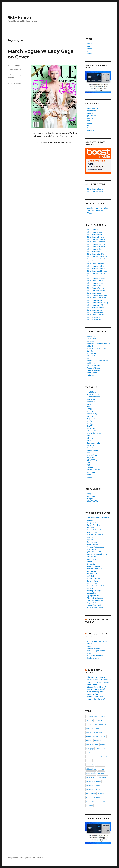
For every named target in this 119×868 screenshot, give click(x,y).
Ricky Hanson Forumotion (97, 252)
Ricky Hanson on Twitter (97, 274)
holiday (89, 741)
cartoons (89, 720)
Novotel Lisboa (93, 564)
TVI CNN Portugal (94, 470)
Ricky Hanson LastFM (95, 254)
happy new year (92, 737)
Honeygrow (92, 353)
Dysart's (90, 540)
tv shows (91, 130)
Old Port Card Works (95, 569)
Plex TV (90, 438)
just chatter (92, 116)
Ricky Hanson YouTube (96, 315)
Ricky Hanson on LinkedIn (97, 269)
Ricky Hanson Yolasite (96, 312)
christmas (99, 720)
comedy (89, 724)
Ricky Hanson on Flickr (96, 266)
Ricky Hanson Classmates (97, 242)
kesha (103, 745)
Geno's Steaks (93, 545)
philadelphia (91, 769)
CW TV (90, 409)
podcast (90, 123)
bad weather (105, 716)
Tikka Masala (92, 373)
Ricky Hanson (19, 17)
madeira (89, 753)
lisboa (98, 749)
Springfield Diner (94, 596)
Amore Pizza (92, 336)
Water (89, 213)
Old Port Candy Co (94, 566)
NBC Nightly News (94, 433)
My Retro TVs (92, 431)
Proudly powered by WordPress (32, 858)
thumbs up (105, 801)
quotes (90, 125)
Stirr (89, 463)
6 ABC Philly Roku (94, 394)
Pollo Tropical (92, 583)
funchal (89, 732)
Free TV (90, 44)
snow (88, 797)
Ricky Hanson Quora (95, 293)
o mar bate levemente (95, 656)
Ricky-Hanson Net (94, 320)
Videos (90, 54)
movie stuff (98, 757)
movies (90, 118)
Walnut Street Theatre (95, 608)
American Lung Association (98, 208)
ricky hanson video (93, 789)
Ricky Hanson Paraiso (95, 276)
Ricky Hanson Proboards (96, 291)
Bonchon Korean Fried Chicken (99, 344)
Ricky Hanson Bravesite (96, 239)
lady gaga (90, 749)
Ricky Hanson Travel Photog (98, 303)
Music (90, 46)
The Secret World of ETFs (97, 677)
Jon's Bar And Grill (94, 552)
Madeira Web (92, 557)
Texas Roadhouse (94, 370)
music (90, 121)
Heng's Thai (92, 549)
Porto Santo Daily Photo (96, 586)
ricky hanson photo (93, 781)
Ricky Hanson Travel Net (96, 300)
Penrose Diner (93, 581)
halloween (98, 732)
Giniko (90, 421)
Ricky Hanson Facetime (96, 247)
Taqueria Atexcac (94, 368)
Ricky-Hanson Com (95, 317)
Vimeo (90, 475)
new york (90, 765)
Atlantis (90, 520)
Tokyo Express (93, 375)
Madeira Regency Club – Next (98, 554)
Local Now (91, 428)
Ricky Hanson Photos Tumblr (98, 283)
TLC (89, 465)
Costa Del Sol (92, 532)
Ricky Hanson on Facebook (97, 264)
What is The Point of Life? (97, 699)
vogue (10, 80)
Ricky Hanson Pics (94, 286)
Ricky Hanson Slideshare (97, 298)
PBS (89, 436)
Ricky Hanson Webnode (96, 308)
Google (90, 499)
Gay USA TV (92, 419)
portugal (101, 773)
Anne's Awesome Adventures (98, 518)
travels (90, 128)
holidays (97, 741)
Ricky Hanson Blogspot (96, 235)
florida (98, 728)
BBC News (91, 399)
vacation (89, 805)
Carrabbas (91, 528)
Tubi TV (90, 467)
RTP (89, 453)
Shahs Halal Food (94, 366)
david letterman (101, 724)
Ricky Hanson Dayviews (96, 244)
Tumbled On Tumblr (95, 605)
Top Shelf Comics (94, 603)
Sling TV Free (92, 460)
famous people (13, 69)
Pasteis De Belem (94, 579)
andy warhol (12, 75)
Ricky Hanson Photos (95, 189)
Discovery (91, 411)
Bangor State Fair (94, 525)
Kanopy (90, 424)
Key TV (90, 426)
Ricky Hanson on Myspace (97, 271)
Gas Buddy (91, 496)
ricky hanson (103, 777)
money (89, 757)
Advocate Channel (94, 397)
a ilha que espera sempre (96, 651)
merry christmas (101, 753)
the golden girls (92, 801)
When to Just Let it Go (95, 697)
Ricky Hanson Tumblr (95, 305)
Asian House (92, 339)
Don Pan (90, 537)
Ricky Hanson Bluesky (96, 237)
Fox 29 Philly (92, 414)
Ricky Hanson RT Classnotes (98, 295)
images (90, 113)
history (103, 737)
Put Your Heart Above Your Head (99, 680)
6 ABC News (92, 392)
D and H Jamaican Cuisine (97, 349)
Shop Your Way (93, 501)
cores (89, 646)
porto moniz (91, 773)
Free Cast (91, 416)
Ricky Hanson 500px (95, 232)
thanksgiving (98, 797)
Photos (90, 49)
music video (98, 761)
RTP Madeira (92, 455)
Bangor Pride (92, 523)
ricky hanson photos (94, 785)
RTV (89, 51)
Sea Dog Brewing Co (95, 591)
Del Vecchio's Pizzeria (95, 535)
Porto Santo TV (93, 588)
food (104, 728)
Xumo (89, 477)
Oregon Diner (92, 571)
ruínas (90, 653)
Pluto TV (90, 441)
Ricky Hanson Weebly (95, 310)
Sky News (91, 458)
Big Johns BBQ (93, 341)
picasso (15, 77)
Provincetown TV (94, 443)
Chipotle (90, 346)
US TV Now (91, 472)
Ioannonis (91, 356)
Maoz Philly (92, 559)
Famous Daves (93, 542)
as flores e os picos (94, 648)
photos (101, 769)
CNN (89, 407)
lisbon (105, 749)
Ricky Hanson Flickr (95, 249)
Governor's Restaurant (96, 547)
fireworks (90, 728)
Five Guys (91, 351)
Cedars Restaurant (94, 530)
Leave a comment (15, 83)
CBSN (89, 404)
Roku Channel (92, 450)
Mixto (89, 562)
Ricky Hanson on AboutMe (97, 256)
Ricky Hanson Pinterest (96, 288)
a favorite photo (92, 716)
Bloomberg (91, 402)
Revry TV (91, 448)
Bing (89, 494)
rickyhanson (91, 777)
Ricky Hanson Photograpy (97, 278)
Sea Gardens (92, 593)
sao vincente (91, 793)
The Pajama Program (95, 211)
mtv (106, 757)
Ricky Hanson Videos (95, 192)
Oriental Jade (92, 574)
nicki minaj (100, 765)
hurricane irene (92, 745)
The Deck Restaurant (95, 598)
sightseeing (103, 793)
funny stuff (91, 111)
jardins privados (93, 658)
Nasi (89, 358)
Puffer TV (91, 446)
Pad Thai (90, 576)
